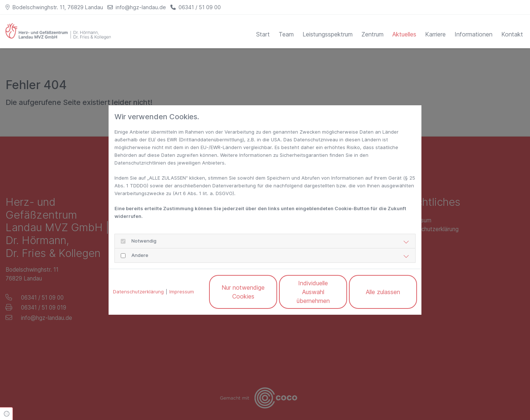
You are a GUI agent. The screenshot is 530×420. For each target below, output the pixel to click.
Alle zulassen (383, 292)
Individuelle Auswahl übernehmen (313, 292)
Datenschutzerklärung (138, 292)
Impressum (182, 292)
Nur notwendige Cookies (243, 292)
